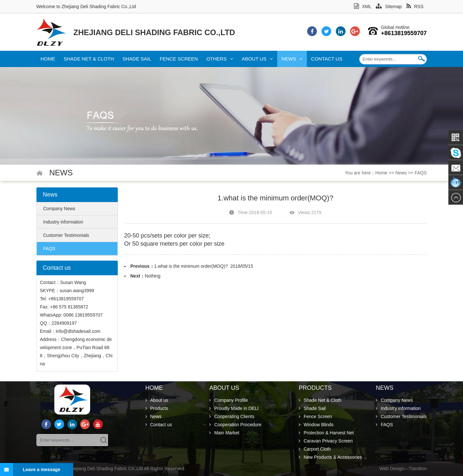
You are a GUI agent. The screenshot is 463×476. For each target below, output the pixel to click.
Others (220, 59)
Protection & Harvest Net (326, 433)
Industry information (63, 222)
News (292, 59)
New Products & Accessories (330, 457)
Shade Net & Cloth (89, 59)
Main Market (224, 433)
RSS (415, 7)
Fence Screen (179, 59)
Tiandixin (418, 469)
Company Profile (229, 400)
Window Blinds (316, 425)
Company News (59, 209)
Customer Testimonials (66, 235)
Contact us (327, 59)
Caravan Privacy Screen (326, 441)
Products (157, 408)
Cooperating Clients (232, 416)
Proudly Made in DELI (234, 408)
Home (48, 59)
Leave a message (30, 469)
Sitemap (389, 7)
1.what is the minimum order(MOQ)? (191, 266)
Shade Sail (137, 59)
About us (257, 59)
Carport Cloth (315, 449)
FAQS (421, 173)
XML (363, 7)
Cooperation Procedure (235, 425)
